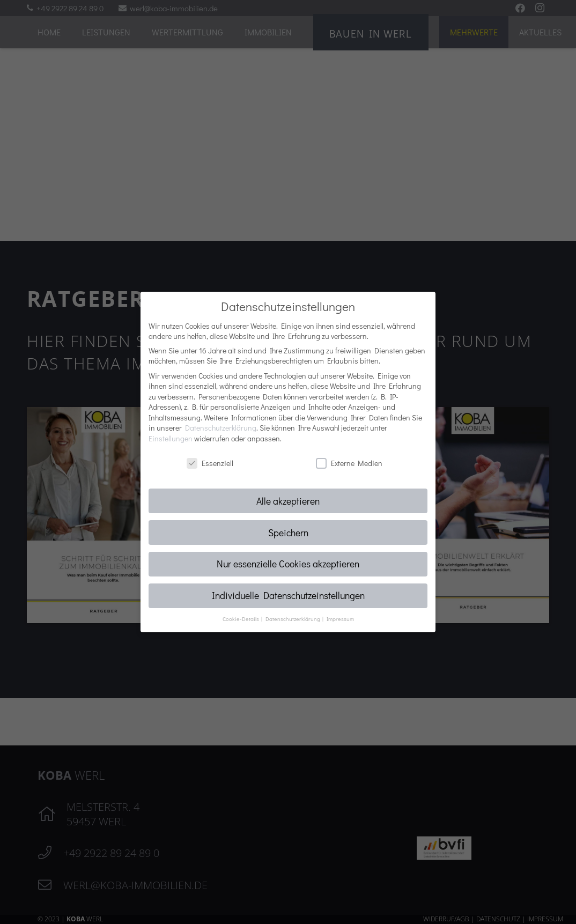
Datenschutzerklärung (221, 428)
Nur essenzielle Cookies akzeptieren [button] (288, 564)
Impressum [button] (340, 619)
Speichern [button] (288, 533)
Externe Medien (349, 463)
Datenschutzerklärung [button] (293, 619)
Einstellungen (171, 438)
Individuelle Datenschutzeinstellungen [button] (288, 596)
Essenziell (210, 463)
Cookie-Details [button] (241, 619)
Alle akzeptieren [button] (288, 501)
